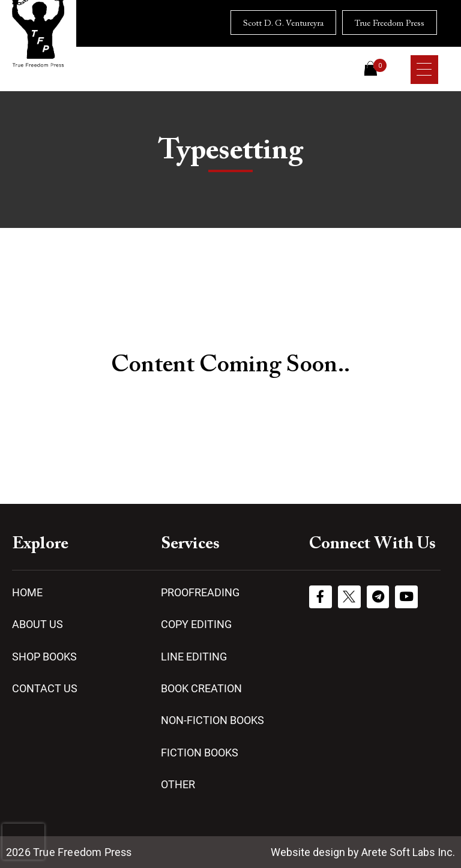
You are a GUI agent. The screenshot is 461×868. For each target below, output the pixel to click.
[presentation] (23, 842)
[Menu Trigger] (424, 70)
